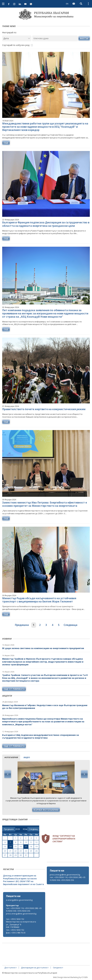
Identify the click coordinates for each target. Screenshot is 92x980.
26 (36, 851)
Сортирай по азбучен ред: (16, 45)
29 (16, 855)
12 (36, 842)
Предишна (22, 625)
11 (31, 842)
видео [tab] (27, 757)
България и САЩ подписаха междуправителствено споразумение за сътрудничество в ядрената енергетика (41, 736)
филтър (84, 38)
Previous (8, 774)
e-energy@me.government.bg (19, 900)
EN (67, 4)
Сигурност (58, 968)
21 (10, 851)
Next (84, 774)
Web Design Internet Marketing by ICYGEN (70, 977)
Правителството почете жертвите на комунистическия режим (44, 409)
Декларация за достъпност (35, 968)
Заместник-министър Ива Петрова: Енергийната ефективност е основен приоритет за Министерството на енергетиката (45, 504)
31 (26, 855)
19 (36, 847)
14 (10, 847)
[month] (25, 829)
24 (26, 851)
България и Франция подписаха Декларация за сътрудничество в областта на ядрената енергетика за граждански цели (46, 224)
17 (26, 847)
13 (5, 847)
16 (21, 847)
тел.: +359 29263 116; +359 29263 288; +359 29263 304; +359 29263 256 (68, 879)
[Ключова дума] (55, 38)
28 (10, 855)
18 (31, 847)
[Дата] (17, 38)
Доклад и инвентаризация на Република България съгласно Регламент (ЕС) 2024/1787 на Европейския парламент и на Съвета (23, 880)
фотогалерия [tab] (11, 757)
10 (26, 842)
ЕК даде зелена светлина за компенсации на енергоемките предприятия (43, 648)
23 (21, 851)
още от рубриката (14, 689)
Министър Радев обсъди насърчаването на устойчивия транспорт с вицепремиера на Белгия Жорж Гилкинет (39, 600)
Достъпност (11, 968)
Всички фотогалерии (46, 810)
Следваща (70, 625)
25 (31, 851)
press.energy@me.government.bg (65, 875)
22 (16, 851)
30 (21, 855)
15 (16, 847)
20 (5, 851)
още (6, 143)
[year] (18, 829)
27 (5, 855)
